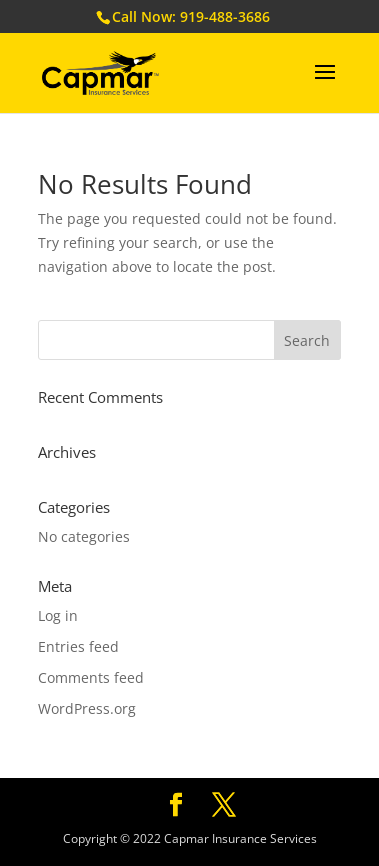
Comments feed (91, 677)
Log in (58, 615)
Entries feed (78, 646)
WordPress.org (87, 708)
